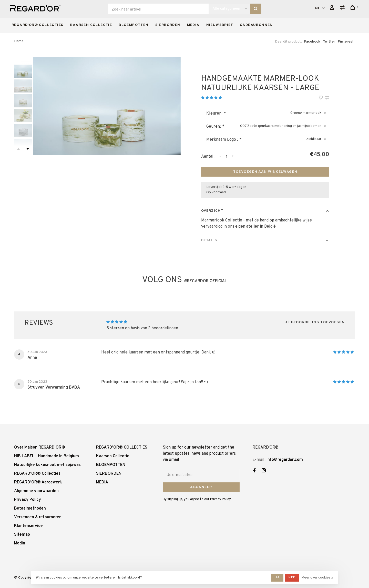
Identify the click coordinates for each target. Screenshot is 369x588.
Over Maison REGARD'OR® (40, 448)
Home (19, 41)
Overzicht (212, 211)
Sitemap (22, 535)
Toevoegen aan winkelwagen (265, 172)
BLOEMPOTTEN (134, 25)
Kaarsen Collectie (91, 25)
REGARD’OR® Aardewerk (38, 482)
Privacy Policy (28, 500)
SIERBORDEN (168, 25)
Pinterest (346, 42)
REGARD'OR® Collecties (37, 474)
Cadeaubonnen (256, 25)
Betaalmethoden (30, 509)
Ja (277, 577)
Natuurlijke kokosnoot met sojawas (47, 465)
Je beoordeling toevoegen (315, 322)
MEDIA (193, 25)
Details (209, 240)
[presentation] (23, 71)
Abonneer (201, 487)
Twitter (329, 42)
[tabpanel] (107, 106)
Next (28, 149)
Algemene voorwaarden (36, 491)
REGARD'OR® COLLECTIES (37, 25)
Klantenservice (28, 526)
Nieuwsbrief (220, 25)
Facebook (312, 42)
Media (20, 543)
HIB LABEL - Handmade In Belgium (47, 456)
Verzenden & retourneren (38, 517)
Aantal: (208, 157)
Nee (292, 577)
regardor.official (206, 281)
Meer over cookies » (317, 578)
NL (318, 8)
